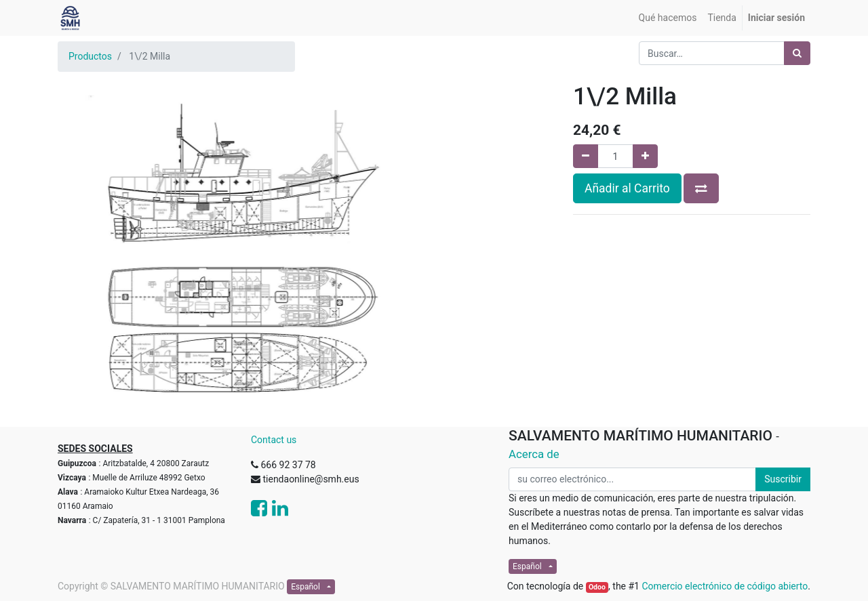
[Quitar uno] (586, 156)
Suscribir (783, 479)
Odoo (597, 587)
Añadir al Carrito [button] (627, 188)
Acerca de (534, 454)
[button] (701, 188)
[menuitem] (668, 18)
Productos (90, 56)
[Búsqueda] (797, 53)
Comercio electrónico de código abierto (725, 586)
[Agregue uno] (645, 156)
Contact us (274, 440)
